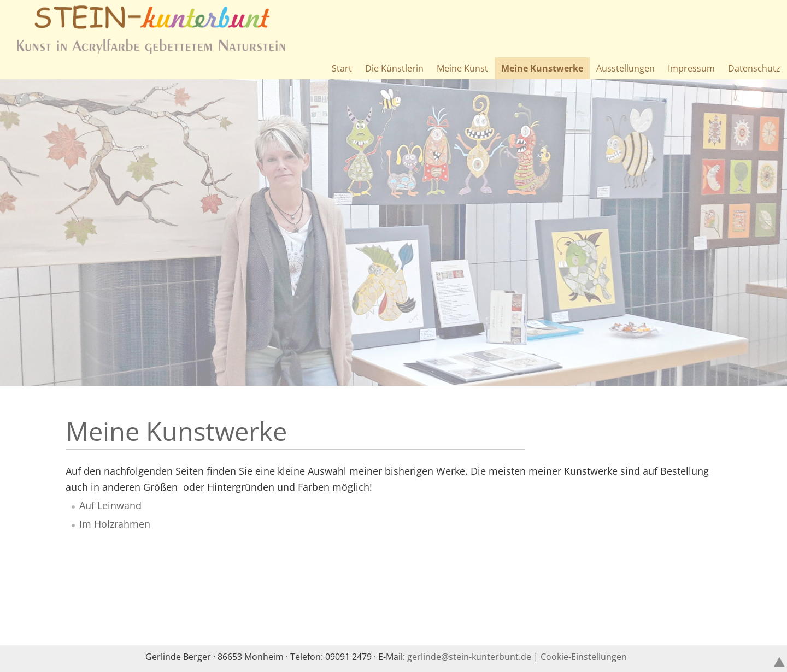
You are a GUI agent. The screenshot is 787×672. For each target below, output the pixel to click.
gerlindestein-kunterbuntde (469, 657)
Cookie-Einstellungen (584, 657)
